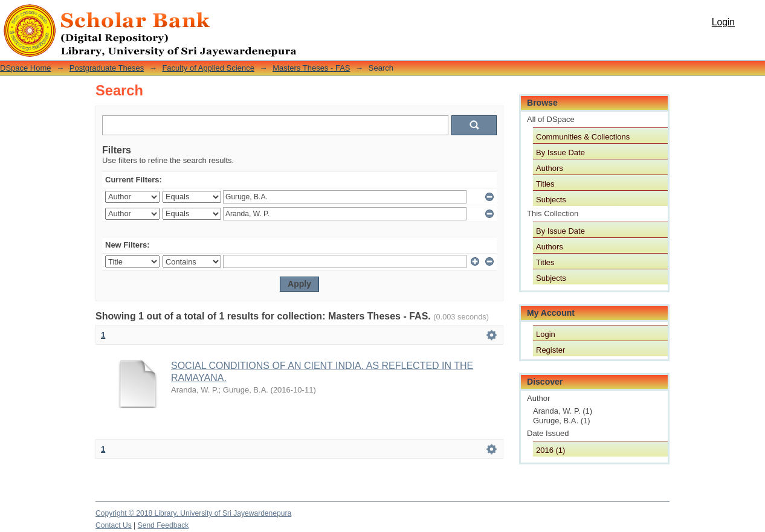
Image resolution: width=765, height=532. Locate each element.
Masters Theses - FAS (311, 68)
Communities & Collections (583, 137)
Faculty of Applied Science (208, 68)
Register (550, 350)
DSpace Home (26, 68)
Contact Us (114, 525)
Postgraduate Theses (107, 68)
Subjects (551, 200)
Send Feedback (163, 525)
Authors (550, 168)
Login (723, 22)
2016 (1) (550, 450)
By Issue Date (560, 152)
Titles (545, 184)
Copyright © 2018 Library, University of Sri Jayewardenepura (193, 513)
